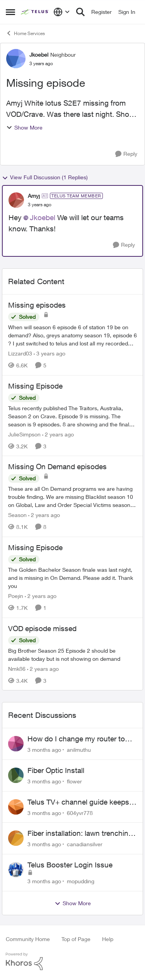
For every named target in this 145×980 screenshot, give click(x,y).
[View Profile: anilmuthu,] (16, 744)
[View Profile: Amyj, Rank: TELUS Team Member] (16, 200)
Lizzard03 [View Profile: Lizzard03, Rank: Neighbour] (20, 353)
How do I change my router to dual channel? (76, 739)
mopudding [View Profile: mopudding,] (81, 881)
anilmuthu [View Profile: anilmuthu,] (79, 750)
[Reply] (126, 154)
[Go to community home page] (35, 12)
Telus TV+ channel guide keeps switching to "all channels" (78, 802)
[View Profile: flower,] (16, 775)
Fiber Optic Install (56, 770)
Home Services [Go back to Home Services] (25, 33)
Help (108, 939)
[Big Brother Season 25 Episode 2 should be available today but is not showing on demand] (72, 654)
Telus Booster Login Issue (70, 865)
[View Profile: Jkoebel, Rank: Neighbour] (16, 59)
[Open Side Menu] (10, 12)
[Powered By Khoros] (72, 961)
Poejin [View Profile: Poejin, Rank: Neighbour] (16, 596)
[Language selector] (62, 12)
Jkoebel (43, 217)
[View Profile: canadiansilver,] (16, 838)
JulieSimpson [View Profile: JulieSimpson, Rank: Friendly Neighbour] (24, 434)
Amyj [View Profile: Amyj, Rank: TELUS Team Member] (34, 196)
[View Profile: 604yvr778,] (16, 807)
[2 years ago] (58, 434)
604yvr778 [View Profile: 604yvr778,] (80, 812)
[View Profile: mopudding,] (16, 870)
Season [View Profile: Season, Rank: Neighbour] (17, 515)
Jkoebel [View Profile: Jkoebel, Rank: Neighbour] (39, 55)
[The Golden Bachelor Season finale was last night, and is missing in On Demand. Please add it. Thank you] (72, 578)
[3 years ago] (49, 353)
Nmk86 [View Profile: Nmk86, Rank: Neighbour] (17, 668)
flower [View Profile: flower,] (74, 781)
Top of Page (76, 939)
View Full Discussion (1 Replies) (45, 177)
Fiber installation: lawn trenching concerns (80, 834)
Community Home (28, 939)
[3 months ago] (44, 750)
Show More (24, 127)
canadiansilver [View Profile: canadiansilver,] (85, 844)
